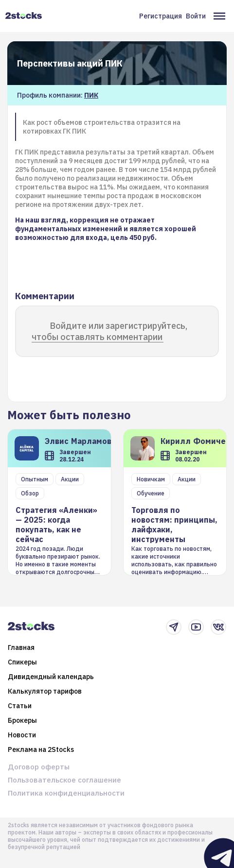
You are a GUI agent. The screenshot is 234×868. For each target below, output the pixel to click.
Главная (21, 647)
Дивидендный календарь (51, 677)
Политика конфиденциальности (66, 793)
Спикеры (22, 662)
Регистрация (161, 16)
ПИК (91, 95)
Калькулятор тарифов (45, 691)
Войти (196, 16)
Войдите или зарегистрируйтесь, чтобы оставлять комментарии (109, 331)
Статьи (20, 706)
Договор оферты (39, 767)
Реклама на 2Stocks (41, 749)
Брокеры (22, 720)
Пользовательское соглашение (64, 780)
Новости (22, 735)
